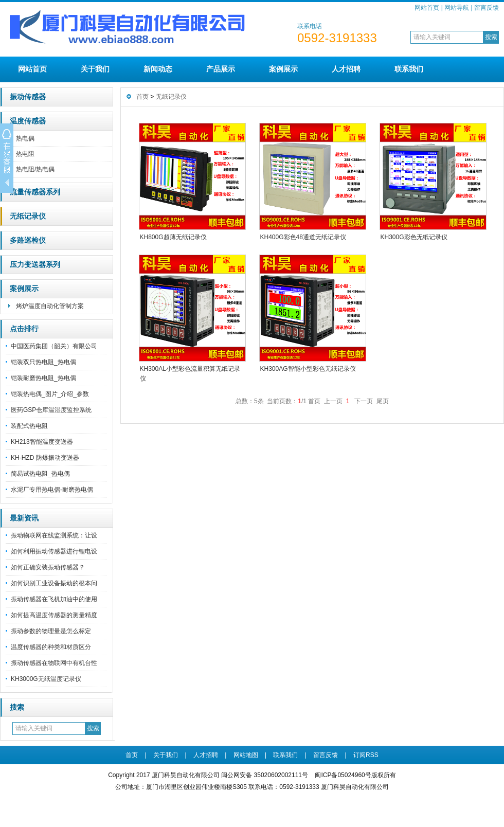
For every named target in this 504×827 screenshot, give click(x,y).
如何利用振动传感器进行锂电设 (54, 551)
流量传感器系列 (35, 192)
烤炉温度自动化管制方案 (50, 306)
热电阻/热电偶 (35, 169)
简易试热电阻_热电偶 (40, 474)
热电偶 (25, 138)
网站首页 (427, 8)
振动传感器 (28, 97)
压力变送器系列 (35, 265)
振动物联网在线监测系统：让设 (54, 535)
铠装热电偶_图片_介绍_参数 (50, 394)
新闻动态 (158, 69)
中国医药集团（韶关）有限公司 (54, 346)
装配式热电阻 (29, 426)
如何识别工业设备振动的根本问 (54, 583)
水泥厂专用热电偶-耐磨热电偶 (52, 490)
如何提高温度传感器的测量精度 (54, 615)
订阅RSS (366, 755)
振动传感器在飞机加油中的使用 (54, 599)
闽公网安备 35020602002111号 (265, 775)
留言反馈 (487, 8)
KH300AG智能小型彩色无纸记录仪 (308, 369)
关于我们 (95, 69)
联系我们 (409, 69)
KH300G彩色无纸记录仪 (414, 237)
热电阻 (25, 154)
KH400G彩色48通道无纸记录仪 (303, 237)
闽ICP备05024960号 (343, 775)
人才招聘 (346, 69)
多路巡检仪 (28, 240)
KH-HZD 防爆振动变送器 (45, 458)
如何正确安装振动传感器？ (48, 567)
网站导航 (457, 8)
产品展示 (221, 69)
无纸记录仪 (28, 216)
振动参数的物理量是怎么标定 (51, 631)
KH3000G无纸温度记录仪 (46, 679)
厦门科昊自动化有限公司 (355, 787)
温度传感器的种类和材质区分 (51, 647)
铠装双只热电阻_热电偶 (43, 362)
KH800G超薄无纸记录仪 (173, 237)
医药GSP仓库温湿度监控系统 (51, 410)
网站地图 (246, 755)
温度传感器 (28, 121)
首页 (142, 97)
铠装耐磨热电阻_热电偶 (43, 378)
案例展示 (283, 69)
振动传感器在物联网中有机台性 (54, 663)
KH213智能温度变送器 (42, 442)
